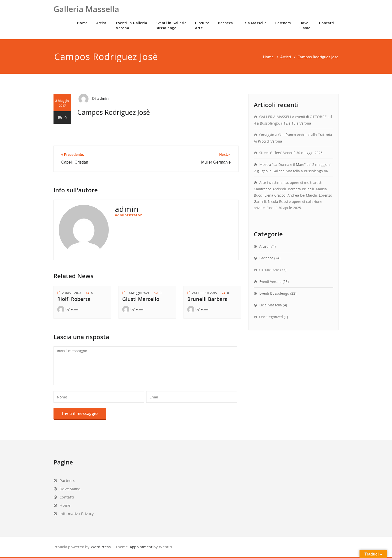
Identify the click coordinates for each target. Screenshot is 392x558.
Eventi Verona (270, 282)
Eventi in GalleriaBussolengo (171, 25)
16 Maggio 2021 (138, 293)
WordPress (101, 547)
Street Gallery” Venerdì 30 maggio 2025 (291, 153)
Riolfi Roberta (74, 299)
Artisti (102, 23)
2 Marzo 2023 (72, 293)
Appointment (140, 547)
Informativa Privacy (77, 513)
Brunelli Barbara (207, 299)
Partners (283, 23)
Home (82, 23)
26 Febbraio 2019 (204, 293)
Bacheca (225, 23)
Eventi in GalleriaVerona (131, 25)
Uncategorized (271, 317)
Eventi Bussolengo (274, 293)
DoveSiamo (305, 25)
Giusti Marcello (141, 299)
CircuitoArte (202, 25)
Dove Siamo (70, 489)
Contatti (327, 23)
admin (103, 98)
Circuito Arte (269, 270)
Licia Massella (254, 23)
